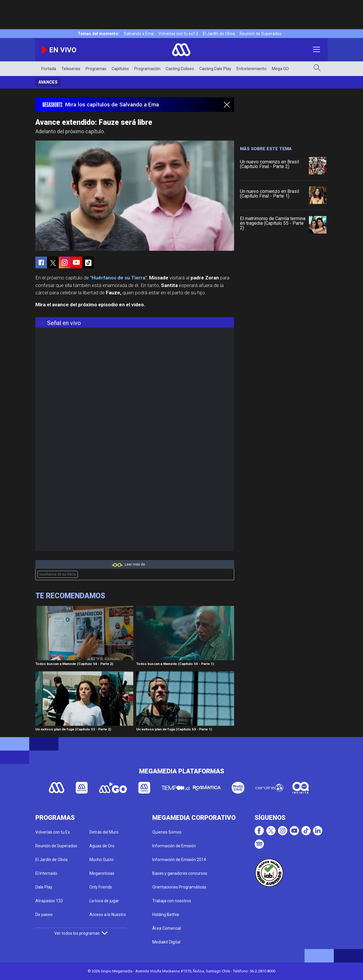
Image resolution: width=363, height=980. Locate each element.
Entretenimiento (251, 69)
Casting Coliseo (180, 69)
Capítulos (120, 69)
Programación (147, 69)
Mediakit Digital (166, 942)
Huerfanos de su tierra (58, 574)
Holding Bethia (166, 915)
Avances (48, 82)
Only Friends (101, 887)
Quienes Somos (167, 832)
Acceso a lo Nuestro (108, 915)
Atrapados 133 (49, 901)
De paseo (44, 915)
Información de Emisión (174, 846)
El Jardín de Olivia (219, 34)
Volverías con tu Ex (53, 832)
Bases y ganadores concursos (180, 873)
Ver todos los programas (81, 933)
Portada (49, 69)
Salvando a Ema (139, 34)
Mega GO (280, 69)
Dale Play (44, 887)
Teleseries (71, 69)
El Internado (46, 873)
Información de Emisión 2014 (179, 860)
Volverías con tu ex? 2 (178, 34)
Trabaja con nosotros (172, 901)
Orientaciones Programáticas (179, 887)
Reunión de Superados (261, 34)
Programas (96, 69)
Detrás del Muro (104, 832)
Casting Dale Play (215, 69)
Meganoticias (102, 873)
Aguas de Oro (102, 846)
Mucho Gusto (102, 860)
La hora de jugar (104, 901)
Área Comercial (167, 928)
